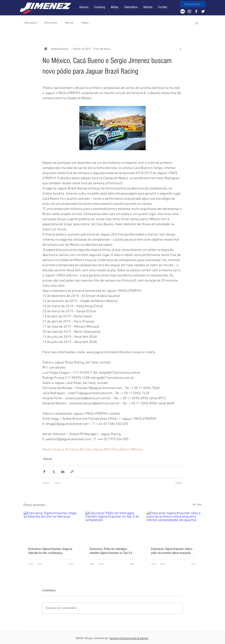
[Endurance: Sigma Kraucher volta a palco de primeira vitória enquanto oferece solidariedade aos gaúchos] (174, 527)
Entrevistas (51, 23)
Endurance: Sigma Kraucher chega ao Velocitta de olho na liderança (50, 551)
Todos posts (30, 23)
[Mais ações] (180, 49)
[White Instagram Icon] (189, 11)
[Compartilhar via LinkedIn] (63, 472)
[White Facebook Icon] (196, 11)
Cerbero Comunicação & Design (129, 638)
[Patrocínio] (193, 4)
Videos (85, 23)
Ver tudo (197, 505)
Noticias (69, 23)
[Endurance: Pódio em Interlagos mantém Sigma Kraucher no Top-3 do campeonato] (113, 527)
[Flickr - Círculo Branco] (183, 11)
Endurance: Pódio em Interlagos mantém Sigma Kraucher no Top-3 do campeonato (112, 551)
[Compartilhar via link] (72, 472)
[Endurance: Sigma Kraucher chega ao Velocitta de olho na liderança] (51, 527)
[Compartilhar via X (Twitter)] (54, 472)
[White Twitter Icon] (203, 11)
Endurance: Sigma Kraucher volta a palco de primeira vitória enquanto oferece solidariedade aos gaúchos (172, 551)
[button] (131, 7)
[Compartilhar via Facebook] (44, 472)
